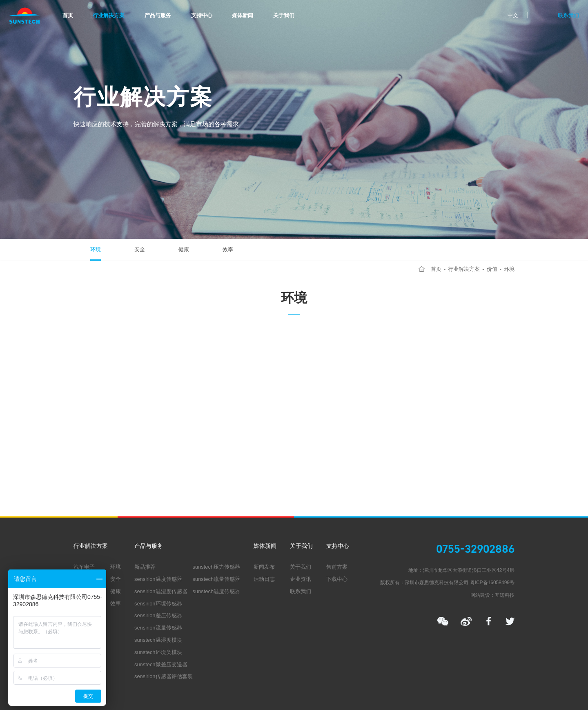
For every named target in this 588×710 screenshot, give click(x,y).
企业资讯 (301, 579)
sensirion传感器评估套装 (164, 676)
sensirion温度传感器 (158, 579)
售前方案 (337, 567)
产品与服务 (158, 15)
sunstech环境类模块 (158, 652)
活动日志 (264, 579)
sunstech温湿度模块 (158, 640)
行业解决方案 (109, 15)
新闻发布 (264, 567)
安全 (140, 249)
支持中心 (202, 15)
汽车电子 (84, 567)
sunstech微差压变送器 (161, 664)
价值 (492, 269)
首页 (68, 15)
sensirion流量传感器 (158, 628)
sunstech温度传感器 (217, 591)
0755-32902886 (475, 549)
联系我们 (568, 15)
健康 (184, 249)
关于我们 (284, 15)
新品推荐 (145, 567)
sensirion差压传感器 (158, 615)
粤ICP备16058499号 (492, 583)
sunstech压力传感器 (217, 567)
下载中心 (337, 579)
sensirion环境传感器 (158, 604)
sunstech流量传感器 (217, 579)
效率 (228, 249)
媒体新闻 (243, 15)
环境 (96, 249)
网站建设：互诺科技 (492, 595)
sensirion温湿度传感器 (161, 591)
